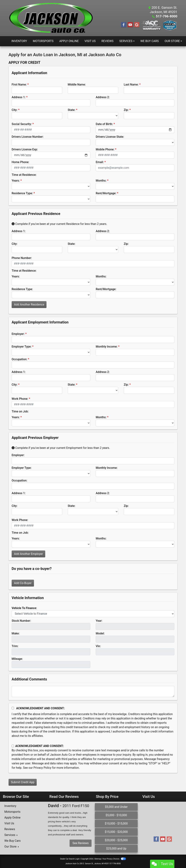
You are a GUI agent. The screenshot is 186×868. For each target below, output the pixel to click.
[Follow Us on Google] (137, 25)
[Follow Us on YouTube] (130, 25)
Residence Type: (22, 193)
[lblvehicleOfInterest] (93, 614)
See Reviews (81, 843)
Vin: (98, 646)
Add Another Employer (28, 554)
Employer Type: (22, 347)
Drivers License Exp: (25, 149)
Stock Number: (21, 621)
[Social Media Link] (151, 25)
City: (15, 110)
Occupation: (19, 359)
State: (72, 110)
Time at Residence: (24, 175)
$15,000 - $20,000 (116, 832)
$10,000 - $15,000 (116, 824)
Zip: (126, 110)
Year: (99, 621)
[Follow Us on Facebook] (124, 25)
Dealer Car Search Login (70, 859)
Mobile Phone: (105, 149)
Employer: (18, 334)
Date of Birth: (104, 124)
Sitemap (98, 859)
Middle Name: (77, 85)
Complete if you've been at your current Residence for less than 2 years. (59, 224)
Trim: (15, 646)
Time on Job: (20, 411)
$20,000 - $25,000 (116, 840)
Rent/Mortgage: (106, 193)
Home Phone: (20, 162)
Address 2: (103, 97)
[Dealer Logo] (51, 18)
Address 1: (19, 97)
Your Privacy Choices (114, 859)
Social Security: (22, 124)
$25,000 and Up (116, 849)
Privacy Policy (42, 768)
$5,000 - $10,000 (116, 815)
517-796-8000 (167, 16)
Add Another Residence (29, 305)
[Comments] (93, 692)
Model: (100, 633)
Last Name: (131, 85)
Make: (16, 633)
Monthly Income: (107, 347)
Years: (16, 181)
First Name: (19, 85)
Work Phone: (20, 399)
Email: (100, 162)
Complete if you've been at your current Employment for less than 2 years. (61, 448)
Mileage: (17, 659)
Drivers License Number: (28, 137)
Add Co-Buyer (23, 583)
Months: (101, 181)
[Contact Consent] (13, 746)
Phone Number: (22, 258)
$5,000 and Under (116, 807)
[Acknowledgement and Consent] (13, 708)
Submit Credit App (23, 782)
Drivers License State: (110, 137)
